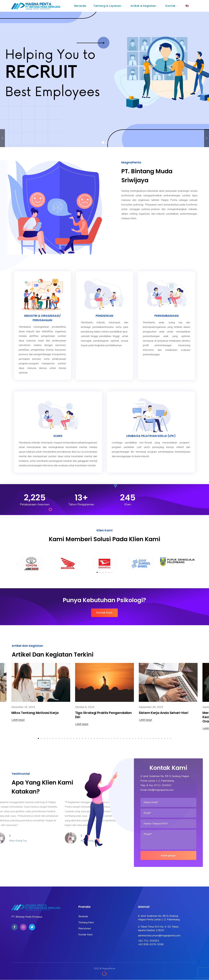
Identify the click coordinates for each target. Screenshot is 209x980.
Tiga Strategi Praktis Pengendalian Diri (103, 715)
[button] (17, 564)
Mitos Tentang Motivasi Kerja (35, 713)
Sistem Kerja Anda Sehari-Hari (163, 713)
